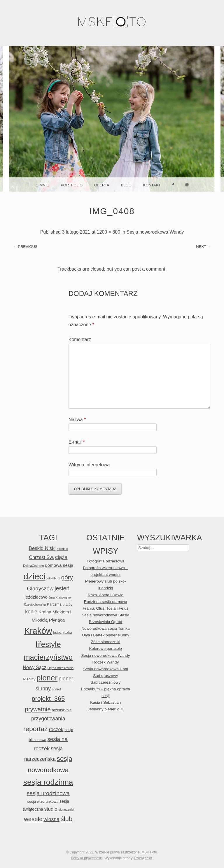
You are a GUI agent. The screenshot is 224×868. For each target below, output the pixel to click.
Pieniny (29, 679)
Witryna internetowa (89, 465)
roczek (56, 729)
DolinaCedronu (33, 566)
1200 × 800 (109, 232)
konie (31, 612)
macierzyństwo (48, 657)
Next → (203, 247)
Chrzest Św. (41, 557)
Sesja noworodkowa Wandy (155, 232)
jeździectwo (36, 597)
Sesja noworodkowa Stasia (105, 615)
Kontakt (152, 185)
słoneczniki (66, 809)
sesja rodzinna (48, 782)
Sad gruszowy (105, 676)
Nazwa (77, 420)
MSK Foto (149, 852)
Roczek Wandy (105, 662)
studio (51, 809)
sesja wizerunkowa (43, 801)
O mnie (42, 185)
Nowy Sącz (35, 667)
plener (47, 678)
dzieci (34, 576)
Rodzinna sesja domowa (106, 602)
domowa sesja (59, 565)
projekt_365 (48, 699)
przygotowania (48, 719)
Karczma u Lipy (60, 604)
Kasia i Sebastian (105, 702)
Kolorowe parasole (106, 649)
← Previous (25, 247)
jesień (62, 588)
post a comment (149, 269)
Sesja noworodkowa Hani (105, 669)
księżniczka (63, 633)
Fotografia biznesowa (105, 561)
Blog (126, 185)
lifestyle (48, 644)
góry (67, 577)
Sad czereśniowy (105, 682)
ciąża (61, 557)
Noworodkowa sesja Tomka (105, 628)
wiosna (51, 819)
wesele (33, 819)
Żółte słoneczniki (106, 642)
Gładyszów (40, 589)
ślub (66, 819)
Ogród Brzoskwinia (61, 668)
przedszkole (62, 710)
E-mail (77, 442)
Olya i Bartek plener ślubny (106, 635)
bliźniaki (62, 549)
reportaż (36, 729)
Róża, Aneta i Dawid (106, 595)
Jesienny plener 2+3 (106, 709)
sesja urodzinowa (48, 793)
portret (56, 689)
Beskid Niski (42, 548)
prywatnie (38, 709)
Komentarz (80, 339)
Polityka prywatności (87, 858)
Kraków (38, 631)
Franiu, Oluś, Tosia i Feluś (105, 608)
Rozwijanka (143, 858)
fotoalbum (53, 578)
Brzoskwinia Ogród (106, 622)
